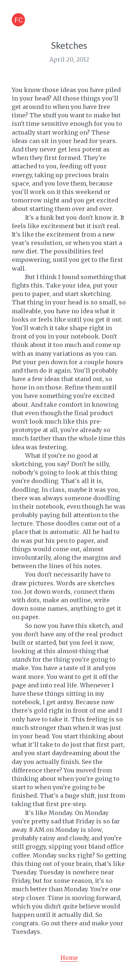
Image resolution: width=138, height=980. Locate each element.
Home (69, 958)
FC (19, 20)
